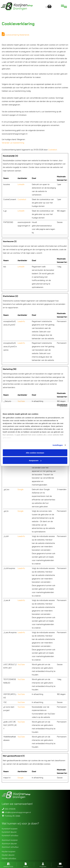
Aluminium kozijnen (10, 840)
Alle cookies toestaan (35, 453)
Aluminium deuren (9, 844)
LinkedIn (21, 184)
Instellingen (58, 445)
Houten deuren (8, 855)
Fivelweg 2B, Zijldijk (11, 816)
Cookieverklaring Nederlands (16, 35)
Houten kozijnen (9, 852)
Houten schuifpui (9, 858)
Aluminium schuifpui (10, 847)
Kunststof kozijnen (10, 829)
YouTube (21, 401)
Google (21, 489)
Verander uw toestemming (13, 143)
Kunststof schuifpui (10, 835)
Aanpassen (35, 460)
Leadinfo (21, 321)
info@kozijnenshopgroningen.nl (16, 812)
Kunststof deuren (9, 832)
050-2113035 (9, 809)
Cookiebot (53, 150)
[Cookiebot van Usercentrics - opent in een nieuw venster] (57, 406)
